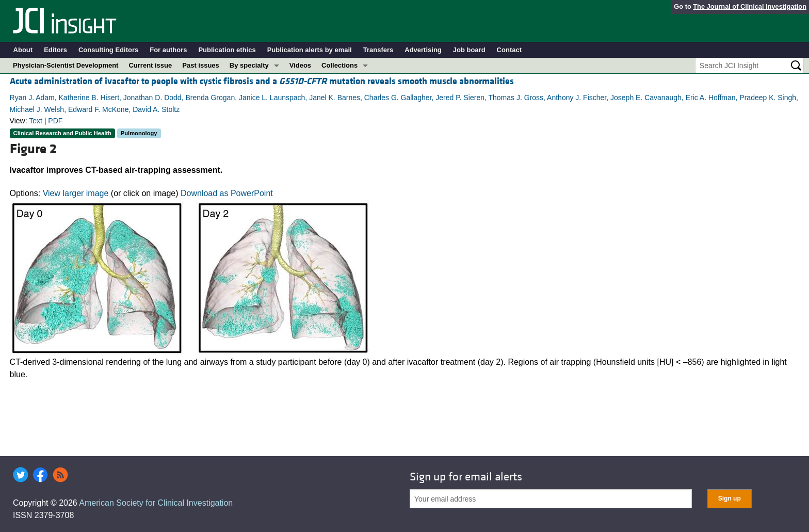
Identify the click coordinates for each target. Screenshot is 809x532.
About (23, 50)
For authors (168, 50)
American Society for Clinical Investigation (156, 503)
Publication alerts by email (310, 50)
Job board (469, 50)
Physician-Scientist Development (66, 65)
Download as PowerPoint (227, 193)
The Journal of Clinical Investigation (750, 6)
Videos (300, 65)
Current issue (150, 65)
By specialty (249, 65)
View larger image (76, 193)
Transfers (378, 50)
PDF (55, 121)
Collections (339, 65)
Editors (55, 50)
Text (36, 121)
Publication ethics (227, 50)
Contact (509, 50)
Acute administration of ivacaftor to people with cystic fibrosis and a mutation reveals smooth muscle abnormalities (262, 81)
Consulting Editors (108, 50)
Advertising (423, 50)
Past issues (201, 65)
